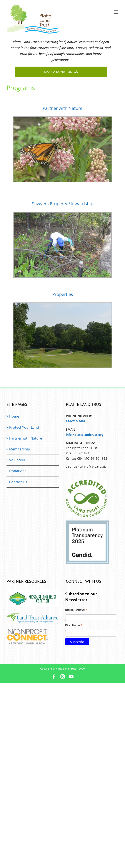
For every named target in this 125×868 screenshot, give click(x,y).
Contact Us (18, 482)
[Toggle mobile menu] (116, 12)
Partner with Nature (62, 108)
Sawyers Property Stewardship (63, 204)
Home (14, 416)
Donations (18, 471)
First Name (74, 626)
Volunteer (17, 460)
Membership (20, 449)
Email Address (76, 610)
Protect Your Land (24, 427)
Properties (63, 294)
